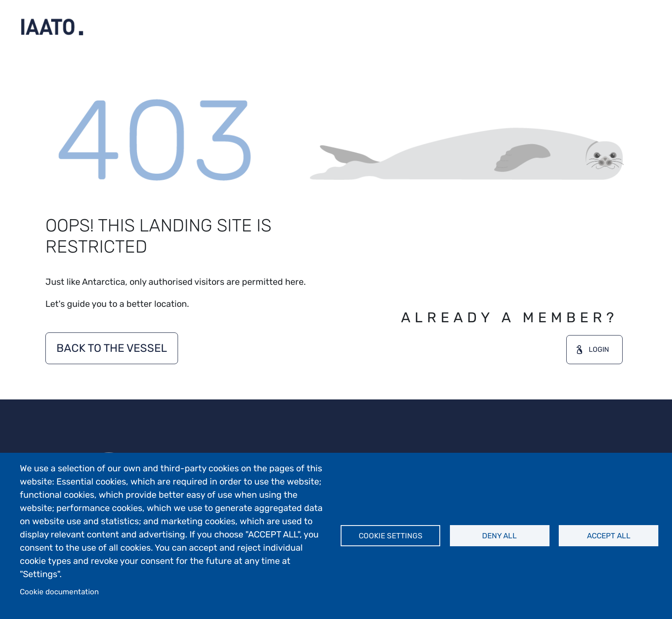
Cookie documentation (59, 592)
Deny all (499, 536)
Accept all (609, 536)
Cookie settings (391, 536)
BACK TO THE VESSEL (112, 348)
